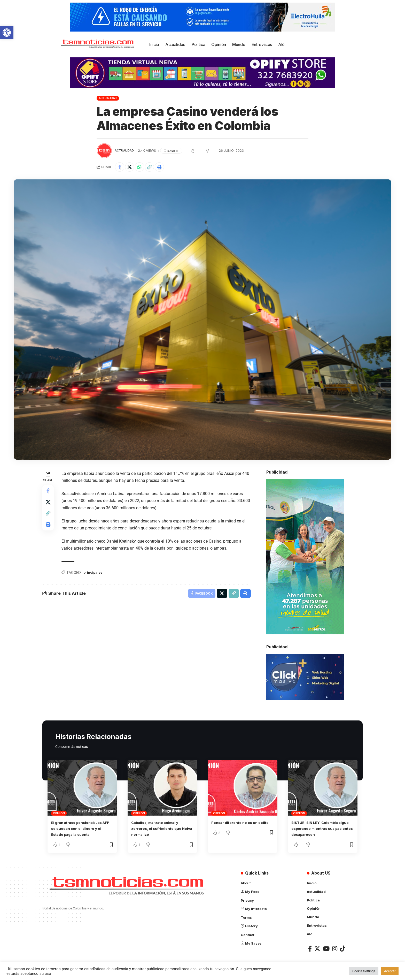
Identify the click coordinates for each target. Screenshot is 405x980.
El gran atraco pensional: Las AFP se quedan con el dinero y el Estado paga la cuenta (82, 829)
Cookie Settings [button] (364, 971)
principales (95, 574)
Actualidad (108, 98)
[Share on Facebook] (120, 168)
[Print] (165, 168)
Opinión (59, 814)
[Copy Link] (153, 168)
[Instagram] (335, 948)
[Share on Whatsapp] (142, 168)
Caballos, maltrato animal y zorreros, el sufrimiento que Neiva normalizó (160, 829)
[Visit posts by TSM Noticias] (104, 151)
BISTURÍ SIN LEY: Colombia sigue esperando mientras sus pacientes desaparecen (322, 829)
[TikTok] (342, 948)
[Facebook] (310, 948)
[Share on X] (131, 168)
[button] (7, 33)
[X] (317, 948)
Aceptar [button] (390, 971)
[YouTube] (326, 948)
